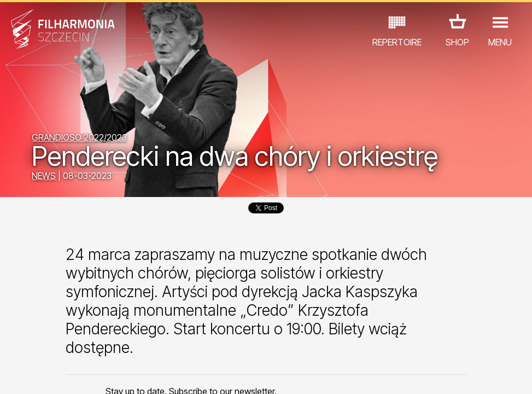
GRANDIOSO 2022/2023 (79, 137)
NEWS (44, 176)
